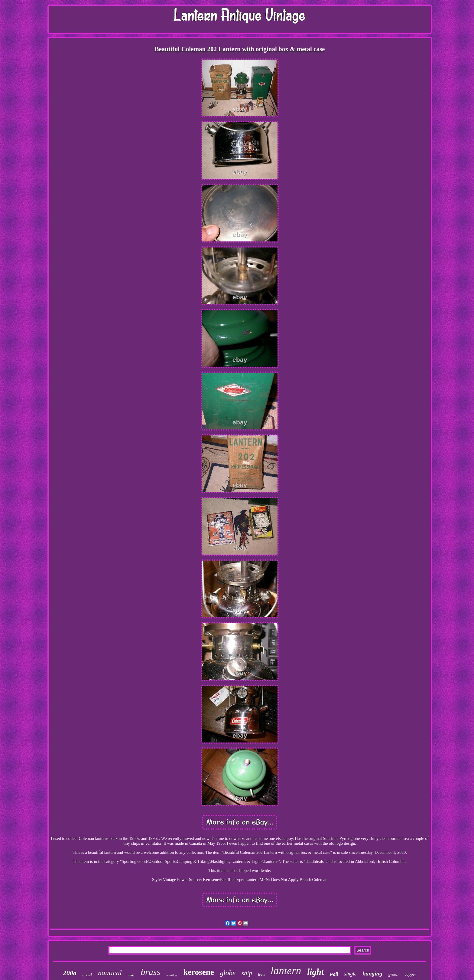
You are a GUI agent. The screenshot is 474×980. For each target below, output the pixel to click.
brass (150, 972)
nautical (110, 973)
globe (228, 973)
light (315, 972)
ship (247, 973)
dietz (131, 975)
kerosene (199, 972)
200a (70, 973)
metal (87, 974)
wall (334, 974)
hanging (372, 973)
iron (261, 975)
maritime (172, 975)
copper (410, 974)
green (394, 974)
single (351, 974)
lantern (286, 971)
